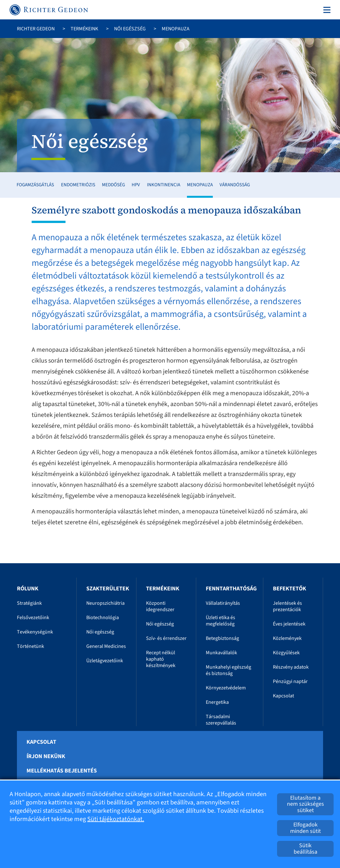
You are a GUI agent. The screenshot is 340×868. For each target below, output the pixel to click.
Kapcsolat (283, 696)
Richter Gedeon (36, 29)
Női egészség (130, 29)
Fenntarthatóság (231, 589)
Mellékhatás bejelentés (62, 771)
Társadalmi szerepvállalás (221, 720)
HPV (136, 185)
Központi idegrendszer (160, 606)
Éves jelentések (289, 624)
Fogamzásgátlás (35, 185)
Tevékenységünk (35, 632)
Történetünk (31, 646)
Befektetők (290, 589)
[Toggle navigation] (326, 10)
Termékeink (84, 29)
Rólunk (28, 589)
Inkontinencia (164, 185)
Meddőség (113, 185)
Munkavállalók (221, 653)
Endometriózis (78, 185)
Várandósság (235, 185)
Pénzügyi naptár (290, 681)
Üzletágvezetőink (105, 661)
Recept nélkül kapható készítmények (161, 659)
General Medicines (106, 646)
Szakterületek (108, 589)
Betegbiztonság (222, 638)
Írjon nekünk (46, 757)
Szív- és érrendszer (166, 638)
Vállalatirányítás (223, 603)
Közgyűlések (286, 653)
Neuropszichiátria (105, 603)
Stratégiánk (29, 603)
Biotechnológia (103, 618)
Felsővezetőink (33, 618)
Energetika (217, 702)
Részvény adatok (291, 667)
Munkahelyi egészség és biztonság (228, 670)
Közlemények (287, 638)
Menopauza (200, 185)
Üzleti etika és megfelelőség (220, 621)
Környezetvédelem (226, 688)
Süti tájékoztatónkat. (116, 819)
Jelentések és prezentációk (287, 606)
